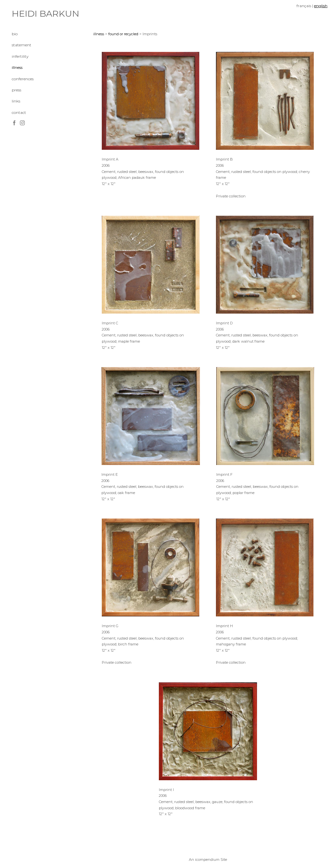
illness (17, 67)
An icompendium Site (208, 860)
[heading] (28, 14)
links (16, 101)
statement (22, 45)
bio (15, 34)
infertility (20, 56)
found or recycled (123, 34)
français (304, 6)
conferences (23, 79)
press (16, 90)
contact (19, 112)
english (321, 6)
